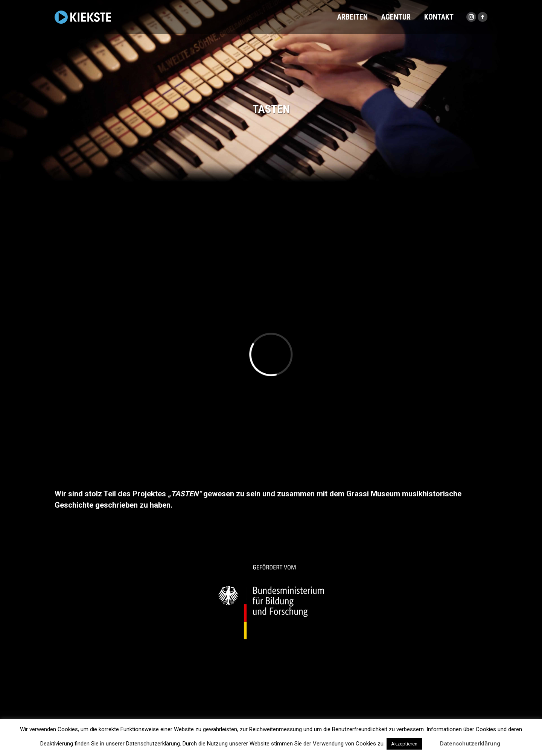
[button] (430, 740)
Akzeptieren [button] (404, 744)
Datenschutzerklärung (470, 744)
